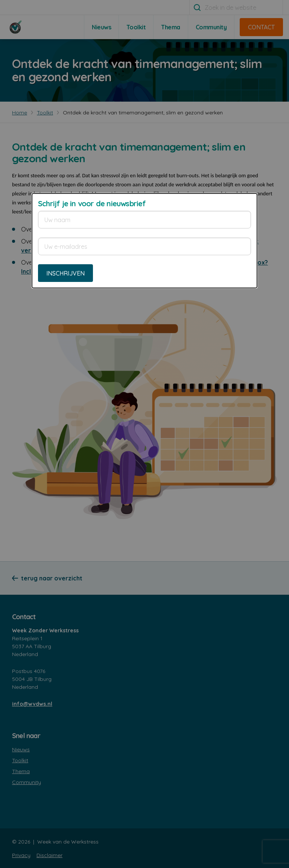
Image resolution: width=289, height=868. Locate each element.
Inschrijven (65, 273)
